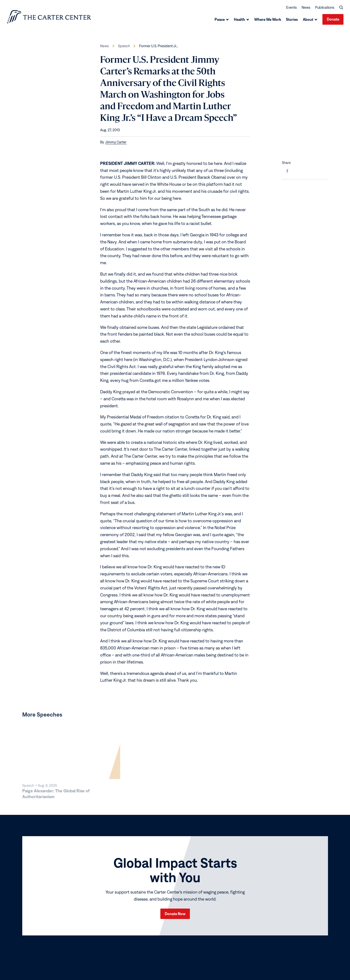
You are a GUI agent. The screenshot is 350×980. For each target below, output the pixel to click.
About (308, 20)
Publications (325, 8)
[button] (341, 8)
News (306, 8)
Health (239, 20)
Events (291, 8)
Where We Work (268, 20)
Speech (124, 48)
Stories (292, 20)
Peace (220, 20)
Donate (333, 20)
